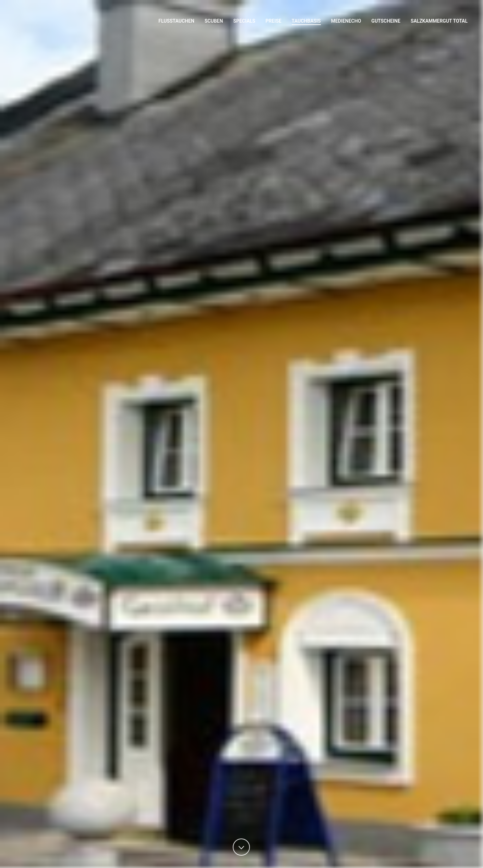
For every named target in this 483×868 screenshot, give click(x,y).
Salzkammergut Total (439, 21)
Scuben (214, 21)
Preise (274, 21)
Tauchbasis (306, 21)
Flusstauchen (176, 21)
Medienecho (346, 21)
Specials (244, 21)
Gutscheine (386, 21)
